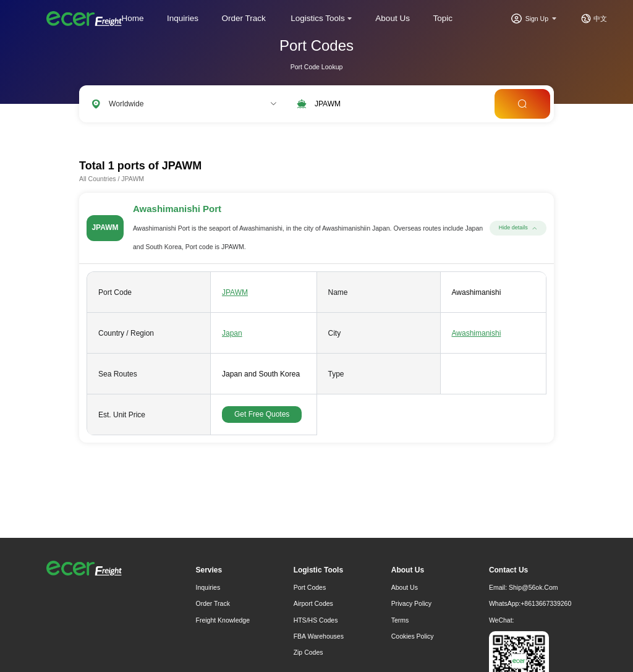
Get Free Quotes (262, 414)
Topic (443, 18)
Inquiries (183, 18)
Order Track (244, 18)
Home (133, 18)
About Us (393, 18)
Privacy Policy (411, 603)
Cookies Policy (413, 636)
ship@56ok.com (533, 587)
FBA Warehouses (319, 636)
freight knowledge (223, 620)
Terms (400, 620)
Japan (232, 333)
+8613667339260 (546, 603)
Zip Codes (308, 652)
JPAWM (235, 292)
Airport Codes (313, 603)
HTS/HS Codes (316, 620)
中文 (600, 19)
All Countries (98, 179)
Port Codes (310, 587)
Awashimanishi (477, 333)
